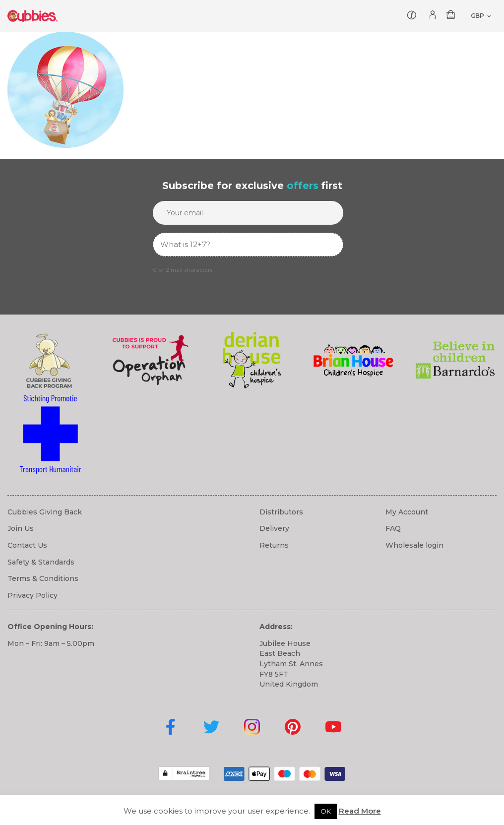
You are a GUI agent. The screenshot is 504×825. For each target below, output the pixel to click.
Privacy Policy (32, 595)
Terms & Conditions (43, 578)
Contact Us (27, 545)
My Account (407, 512)
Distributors (281, 512)
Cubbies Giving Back (45, 512)
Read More (360, 811)
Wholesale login (414, 545)
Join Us (21, 528)
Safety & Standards (41, 562)
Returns (274, 545)
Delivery (274, 528)
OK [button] (326, 811)
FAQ (393, 528)
